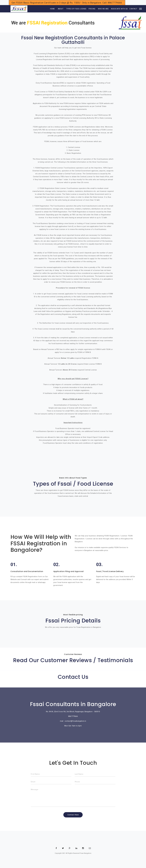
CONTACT (133, 9)
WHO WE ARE (103, 9)
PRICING (92, 9)
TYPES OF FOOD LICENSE (76, 9)
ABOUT (61, 9)
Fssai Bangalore (86, 853)
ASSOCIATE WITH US (119, 9)
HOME (49, 9)
